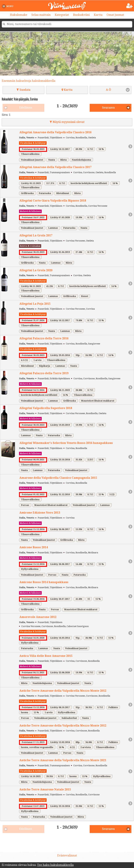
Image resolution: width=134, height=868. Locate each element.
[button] (8, 6)
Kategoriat (62, 15)
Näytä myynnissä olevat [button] (67, 122)
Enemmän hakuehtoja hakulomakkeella (29, 81)
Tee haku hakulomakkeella (55, 865)
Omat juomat (115, 15)
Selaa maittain (41, 15)
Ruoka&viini (81, 15)
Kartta (98, 15)
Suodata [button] (23, 90)
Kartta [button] (67, 90)
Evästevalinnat (67, 855)
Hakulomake (19, 15)
